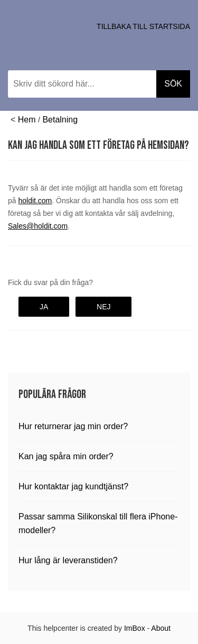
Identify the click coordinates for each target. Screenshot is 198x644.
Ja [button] (44, 307)
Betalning (60, 120)
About (161, 628)
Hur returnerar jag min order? (73, 426)
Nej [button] (103, 307)
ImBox (135, 628)
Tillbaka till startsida (143, 26)
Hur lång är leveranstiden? (68, 560)
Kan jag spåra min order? (66, 456)
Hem (27, 120)
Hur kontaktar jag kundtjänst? (73, 486)
